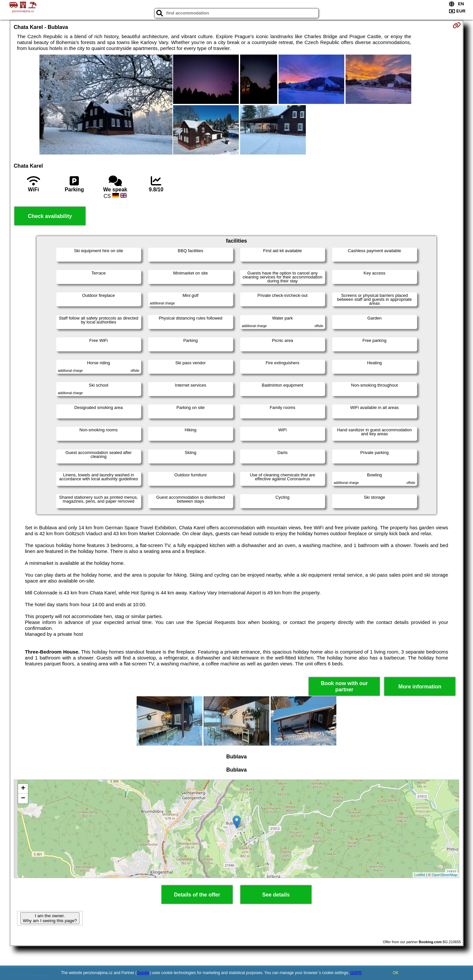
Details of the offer (197, 895)
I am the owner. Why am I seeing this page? (50, 918)
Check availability (50, 216)
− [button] (23, 799)
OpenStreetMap (445, 875)
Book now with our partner (344, 686)
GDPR (356, 973)
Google (143, 973)
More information (420, 687)
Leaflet (420, 875)
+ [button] (23, 789)
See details (276, 895)
